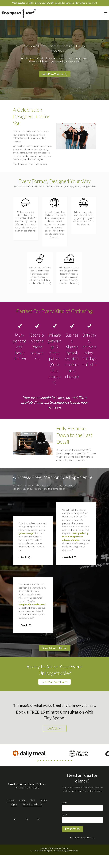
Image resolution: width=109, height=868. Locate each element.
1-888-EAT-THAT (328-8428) (27, 801)
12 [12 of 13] (68, 774)
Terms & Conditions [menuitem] (32, 818)
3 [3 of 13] (43, 774)
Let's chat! (55, 742)
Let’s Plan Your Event (54, 695)
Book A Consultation (55, 661)
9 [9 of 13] (60, 774)
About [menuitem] (22, 813)
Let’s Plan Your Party (55, 74)
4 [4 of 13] (46, 774)
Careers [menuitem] (10, 813)
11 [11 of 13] (66, 774)
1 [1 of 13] (38, 774)
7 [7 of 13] (54, 774)
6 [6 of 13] (52, 774)
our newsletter (72, 3)
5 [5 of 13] (49, 774)
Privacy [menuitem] (43, 813)
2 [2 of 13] (41, 774)
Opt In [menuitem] (14, 818)
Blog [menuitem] (33, 813)
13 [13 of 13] (71, 774)
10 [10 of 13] (63, 774)
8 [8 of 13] (57, 774)
